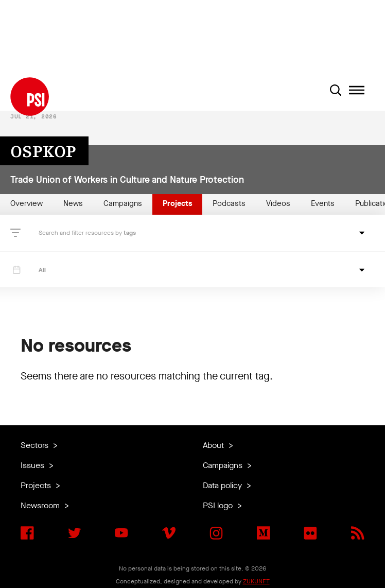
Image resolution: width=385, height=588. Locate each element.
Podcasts (229, 203)
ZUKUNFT (256, 581)
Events (323, 203)
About (214, 445)
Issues (33, 465)
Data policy (223, 485)
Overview (27, 203)
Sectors (36, 445)
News (73, 203)
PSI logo (219, 505)
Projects (177, 203)
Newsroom (41, 505)
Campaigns (123, 203)
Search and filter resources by (81, 233)
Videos (278, 203)
